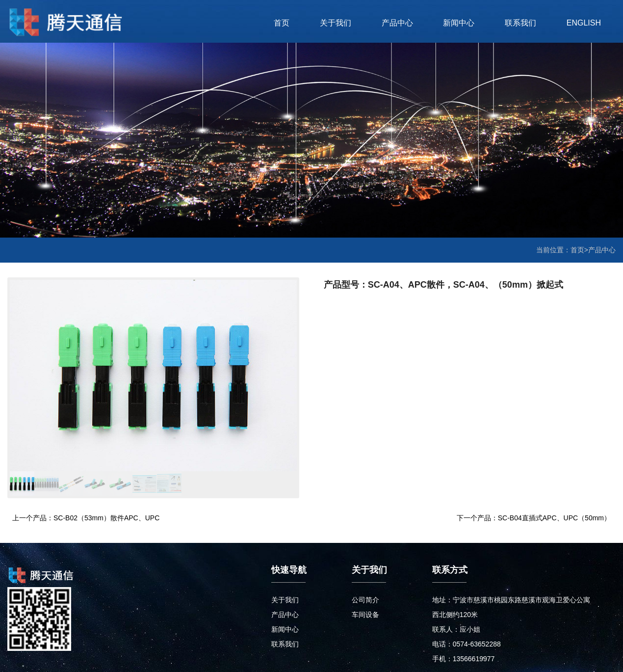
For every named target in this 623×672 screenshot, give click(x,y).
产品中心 (397, 23)
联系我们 (520, 23)
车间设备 (365, 615)
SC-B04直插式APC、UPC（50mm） (554, 518)
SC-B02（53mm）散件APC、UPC (106, 518)
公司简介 (365, 600)
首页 (282, 23)
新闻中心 (459, 23)
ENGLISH (584, 23)
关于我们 (336, 23)
